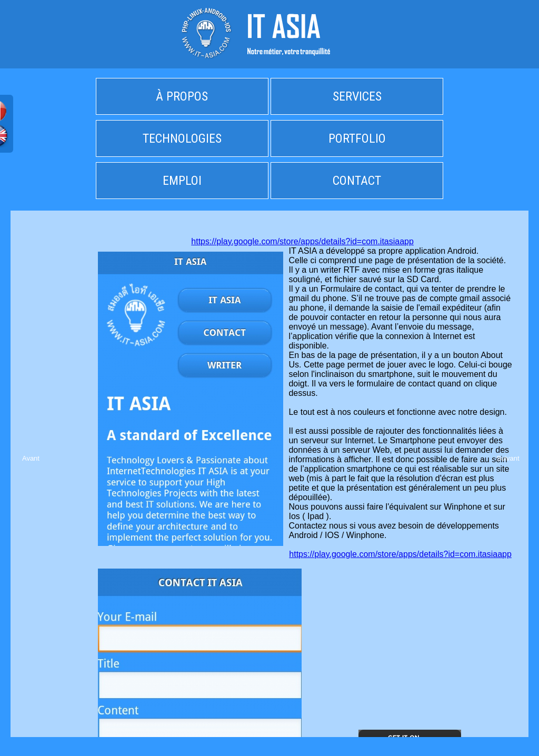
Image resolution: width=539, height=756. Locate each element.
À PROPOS (182, 96)
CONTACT (357, 181)
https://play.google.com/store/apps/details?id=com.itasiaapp (302, 241)
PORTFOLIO (357, 138)
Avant (31, 458)
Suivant (508, 458)
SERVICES (357, 96)
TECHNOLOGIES (182, 138)
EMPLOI (182, 181)
